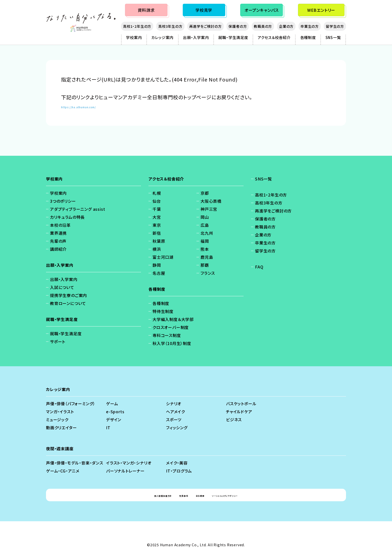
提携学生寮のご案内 (68, 295)
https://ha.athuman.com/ (93, 106)
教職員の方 (263, 26)
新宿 (157, 233)
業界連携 (58, 233)
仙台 (157, 201)
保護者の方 (238, 26)
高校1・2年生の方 (137, 26)
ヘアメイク (175, 411)
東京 (157, 225)
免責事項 (176, 495)
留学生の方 (335, 26)
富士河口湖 (163, 257)
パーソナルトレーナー (125, 471)
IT (108, 427)
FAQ (259, 267)
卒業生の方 (310, 26)
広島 (205, 225)
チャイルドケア (239, 411)
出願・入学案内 (196, 37)
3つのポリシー (63, 201)
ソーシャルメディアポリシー (241, 495)
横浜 (157, 249)
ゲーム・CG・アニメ (63, 471)
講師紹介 (58, 249)
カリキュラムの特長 (67, 217)
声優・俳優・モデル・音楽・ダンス (75, 463)
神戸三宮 (209, 209)
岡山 (205, 217)
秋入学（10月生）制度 (172, 343)
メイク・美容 (177, 463)
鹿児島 (207, 257)
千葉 (157, 209)
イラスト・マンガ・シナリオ (129, 463)
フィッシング (177, 427)
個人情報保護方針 (143, 495)
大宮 (157, 217)
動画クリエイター (61, 427)
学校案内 (134, 37)
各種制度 (308, 37)
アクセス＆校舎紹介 (274, 37)
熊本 (205, 249)
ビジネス (234, 419)
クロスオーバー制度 (171, 327)
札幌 (157, 193)
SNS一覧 (333, 37)
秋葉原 (159, 241)
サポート (58, 341)
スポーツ (174, 419)
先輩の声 (58, 241)
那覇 (205, 265)
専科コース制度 (167, 335)
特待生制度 (163, 311)
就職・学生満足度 (233, 37)
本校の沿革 (60, 225)
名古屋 (159, 273)
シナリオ (174, 403)
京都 (205, 193)
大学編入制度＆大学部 (173, 319)
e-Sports (115, 411)
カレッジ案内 (162, 37)
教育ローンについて (68, 303)
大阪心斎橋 (211, 201)
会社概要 (201, 495)
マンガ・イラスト (60, 411)
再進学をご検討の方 (205, 26)
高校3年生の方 (170, 26)
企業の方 (286, 26)
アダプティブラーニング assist (77, 209)
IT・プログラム (179, 471)
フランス (208, 273)
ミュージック (57, 419)
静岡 (157, 265)
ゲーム (112, 403)
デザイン (114, 419)
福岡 (205, 241)
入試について (62, 287)
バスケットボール (241, 403)
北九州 (207, 233)
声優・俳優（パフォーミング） (71, 403)
